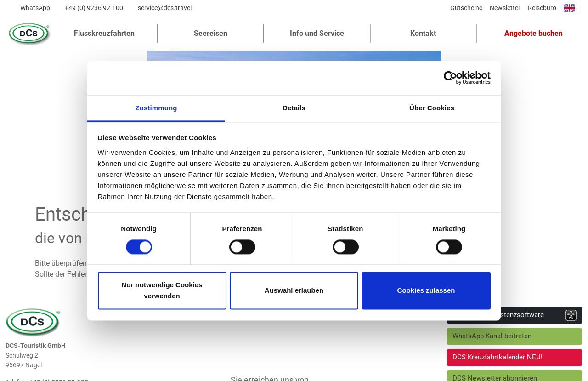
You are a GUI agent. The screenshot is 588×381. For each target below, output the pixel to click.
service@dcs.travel (165, 8)
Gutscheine (466, 8)
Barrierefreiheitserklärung (321, 372)
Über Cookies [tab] (432, 108)
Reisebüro (542, 8)
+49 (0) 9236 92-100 (94, 8)
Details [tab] (294, 108)
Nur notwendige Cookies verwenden (162, 291)
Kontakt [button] (423, 33)
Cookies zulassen (426, 291)
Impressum (250, 372)
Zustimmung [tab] (156, 108)
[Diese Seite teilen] (440, 10)
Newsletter (505, 8)
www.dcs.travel (51, 287)
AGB (153, 372)
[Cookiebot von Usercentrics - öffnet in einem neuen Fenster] (450, 78)
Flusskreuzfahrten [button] (104, 33)
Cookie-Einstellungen (511, 372)
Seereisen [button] (211, 33)
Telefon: (17, 258)
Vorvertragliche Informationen (419, 372)
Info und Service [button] (317, 33)
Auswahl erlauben (294, 291)
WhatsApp (35, 8)
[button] (530, 34)
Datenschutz (197, 372)
